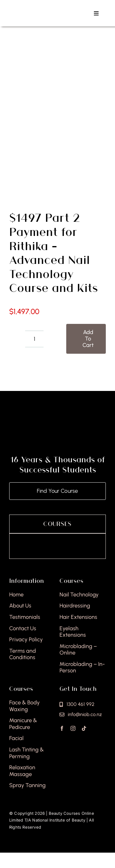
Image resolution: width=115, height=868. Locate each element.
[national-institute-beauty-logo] (41, 9)
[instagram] (73, 728)
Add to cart (88, 339)
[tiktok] (84, 728)
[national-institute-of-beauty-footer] (57, 423)
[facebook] (62, 728)
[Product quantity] (34, 339)
